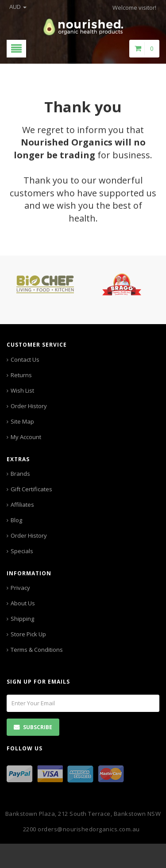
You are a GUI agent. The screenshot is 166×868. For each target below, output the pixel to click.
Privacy (20, 588)
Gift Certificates (31, 489)
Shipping (22, 619)
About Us (23, 603)
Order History (29, 406)
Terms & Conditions (37, 650)
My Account (26, 437)
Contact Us (25, 359)
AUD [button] (18, 7)
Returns (21, 375)
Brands (20, 474)
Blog (16, 520)
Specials (22, 551)
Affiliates (22, 505)
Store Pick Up (28, 634)
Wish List (22, 390)
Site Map (22, 421)
